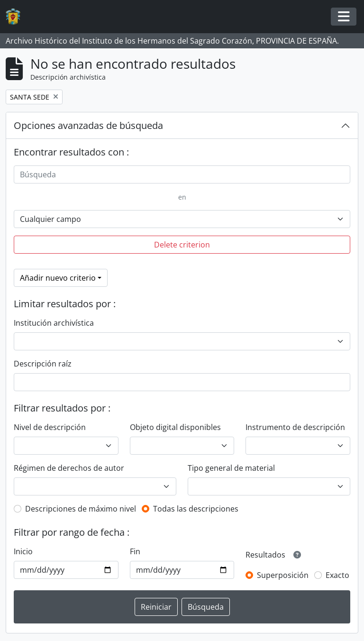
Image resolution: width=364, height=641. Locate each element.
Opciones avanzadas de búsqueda (88, 125)
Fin (135, 551)
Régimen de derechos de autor (69, 468)
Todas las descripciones (196, 509)
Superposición (283, 575)
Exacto (337, 575)
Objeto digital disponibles (175, 427)
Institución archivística (54, 323)
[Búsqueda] (182, 174)
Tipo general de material (231, 468)
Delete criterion (182, 245)
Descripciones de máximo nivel (81, 509)
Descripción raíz (43, 364)
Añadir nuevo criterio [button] (58, 278)
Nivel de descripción (50, 427)
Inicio (23, 551)
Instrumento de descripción (295, 427)
